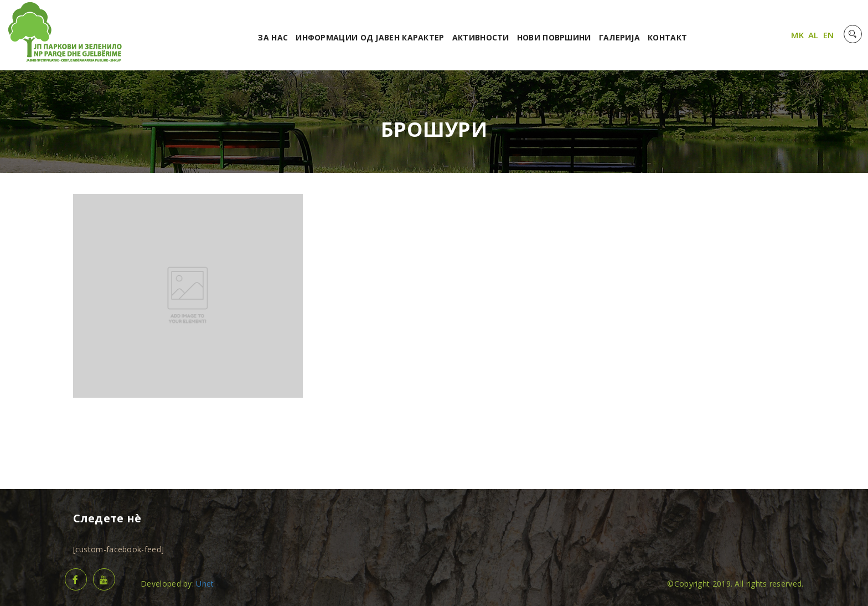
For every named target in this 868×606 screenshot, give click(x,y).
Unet (205, 584)
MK (797, 35)
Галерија (619, 37)
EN (829, 35)
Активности (481, 37)
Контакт (667, 37)
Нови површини (554, 37)
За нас (273, 37)
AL (813, 35)
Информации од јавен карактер (370, 37)
